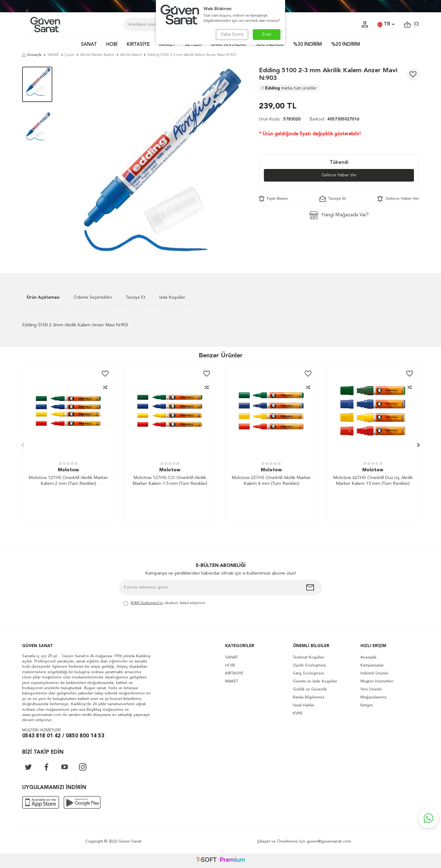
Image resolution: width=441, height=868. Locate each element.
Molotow (68, 470)
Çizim (70, 55)
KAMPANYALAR (228, 45)
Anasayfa (32, 55)
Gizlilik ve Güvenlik (310, 689)
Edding (289, 88)
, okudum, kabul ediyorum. (165, 604)
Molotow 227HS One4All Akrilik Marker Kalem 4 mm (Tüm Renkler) (271, 481)
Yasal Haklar (303, 705)
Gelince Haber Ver (339, 175)
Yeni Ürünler (371, 689)
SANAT (89, 45)
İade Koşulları (172, 297)
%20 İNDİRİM (346, 45)
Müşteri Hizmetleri (377, 681)
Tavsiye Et (333, 199)
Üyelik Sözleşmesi (309, 665)
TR (386, 25)
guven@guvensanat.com (329, 841)
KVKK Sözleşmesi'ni (147, 603)
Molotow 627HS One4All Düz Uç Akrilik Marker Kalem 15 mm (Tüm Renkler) (373, 481)
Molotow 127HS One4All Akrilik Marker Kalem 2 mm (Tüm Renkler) (68, 481)
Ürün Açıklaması (43, 297)
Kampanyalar (372, 665)
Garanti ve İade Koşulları (315, 681)
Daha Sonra (232, 34)
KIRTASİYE (138, 45)
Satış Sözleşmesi (308, 673)
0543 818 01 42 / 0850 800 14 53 (63, 736)
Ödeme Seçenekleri (93, 297)
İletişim (367, 705)
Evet (267, 34)
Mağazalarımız (373, 697)
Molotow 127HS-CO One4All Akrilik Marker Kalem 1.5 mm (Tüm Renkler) (170, 481)
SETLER (193, 45)
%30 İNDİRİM (308, 45)
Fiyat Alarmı (273, 199)
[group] (156, 161)
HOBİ (112, 45)
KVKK (298, 713)
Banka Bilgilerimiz (309, 697)
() (411, 24)
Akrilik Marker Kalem (97, 55)
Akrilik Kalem (131, 55)
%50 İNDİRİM (269, 45)
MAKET (167, 45)
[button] (23, 445)
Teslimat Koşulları (308, 657)
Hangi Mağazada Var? (339, 215)
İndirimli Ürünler (374, 673)
